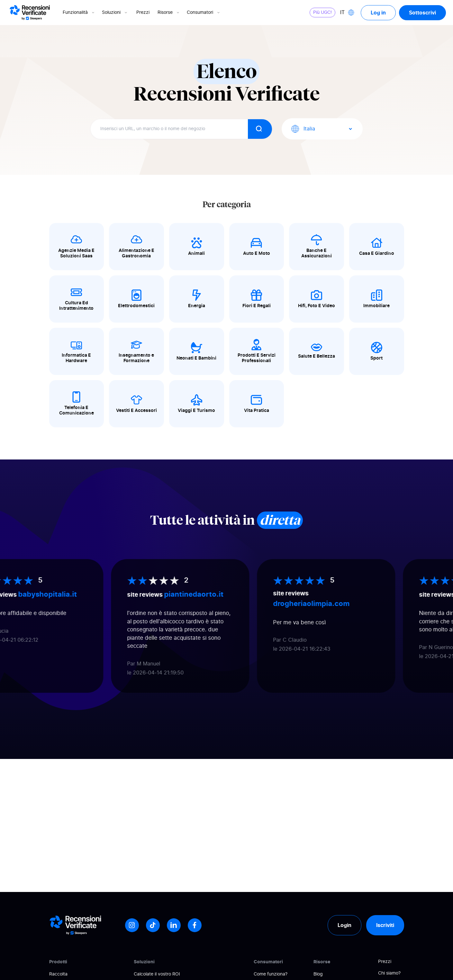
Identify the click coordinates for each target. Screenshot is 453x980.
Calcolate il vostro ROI (157, 974)
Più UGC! (322, 13)
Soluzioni (115, 13)
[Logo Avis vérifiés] (30, 13)
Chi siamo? (389, 973)
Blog (318, 974)
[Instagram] (132, 925)
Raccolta (58, 974)
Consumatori (204, 13)
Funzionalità (79, 13)
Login (344, 925)
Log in (378, 13)
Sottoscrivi (422, 13)
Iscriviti (385, 925)
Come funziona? (271, 974)
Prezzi (143, 13)
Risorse (169, 13)
